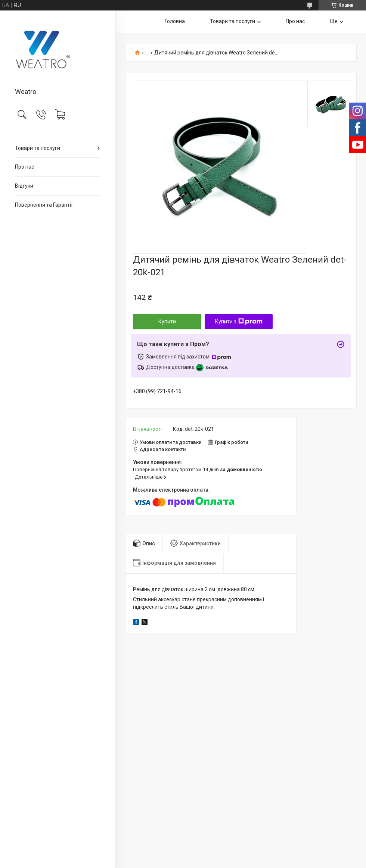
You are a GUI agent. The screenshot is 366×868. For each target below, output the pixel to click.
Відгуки (24, 186)
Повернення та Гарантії (44, 205)
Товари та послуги (38, 148)
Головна (175, 21)
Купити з (239, 322)
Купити (167, 322)
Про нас (24, 167)
